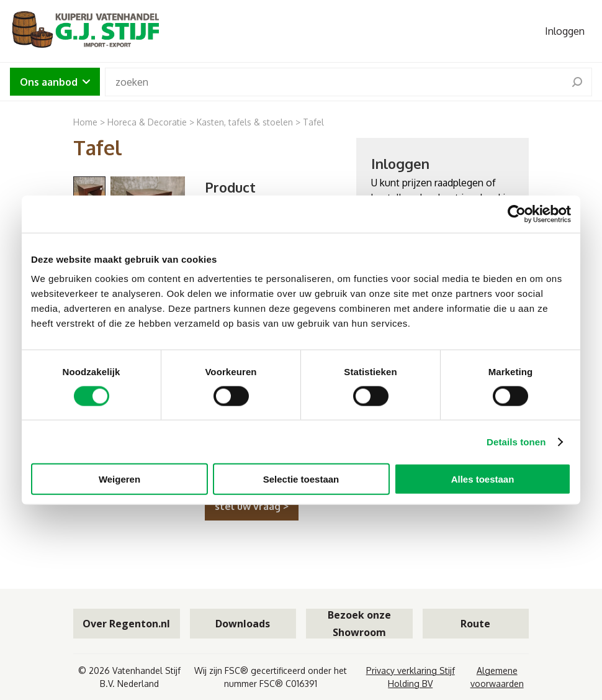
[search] (577, 82)
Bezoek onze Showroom (359, 624)
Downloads (243, 624)
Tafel (313, 122)
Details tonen (516, 441)
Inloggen (565, 31)
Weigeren (119, 479)
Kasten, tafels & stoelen (245, 122)
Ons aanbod (55, 82)
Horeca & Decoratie (147, 122)
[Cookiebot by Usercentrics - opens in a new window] (517, 214)
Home (85, 122)
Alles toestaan (483, 479)
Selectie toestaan (301, 479)
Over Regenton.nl (126, 624)
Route (475, 624)
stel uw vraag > (252, 506)
